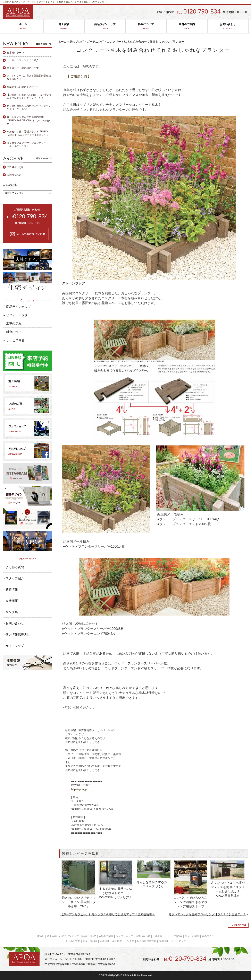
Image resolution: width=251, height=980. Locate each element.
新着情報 (105, 941)
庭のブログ (77, 42)
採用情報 (164, 941)
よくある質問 (73, 941)
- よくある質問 (14, 567)
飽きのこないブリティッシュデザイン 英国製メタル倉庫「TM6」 (79, 902)
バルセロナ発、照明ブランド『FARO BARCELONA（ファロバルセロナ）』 (28, 133)
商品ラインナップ (105, 26)
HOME (41, 936)
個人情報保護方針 (147, 941)
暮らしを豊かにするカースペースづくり (153, 884)
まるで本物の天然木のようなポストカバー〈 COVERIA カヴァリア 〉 (116, 893)
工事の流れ (159, 936)
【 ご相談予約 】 (79, 76)
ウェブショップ (124, 936)
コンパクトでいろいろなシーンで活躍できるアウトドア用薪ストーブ (190, 902)
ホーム (23, 26)
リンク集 (129, 941)
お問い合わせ (228, 26)
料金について (146, 26)
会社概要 (117, 941)
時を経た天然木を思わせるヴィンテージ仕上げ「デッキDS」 (29, 108)
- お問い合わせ (14, 623)
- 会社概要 (11, 601)
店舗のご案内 (187, 26)
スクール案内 (192, 936)
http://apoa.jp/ (79, 789)
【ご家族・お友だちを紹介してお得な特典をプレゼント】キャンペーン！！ (29, 96)
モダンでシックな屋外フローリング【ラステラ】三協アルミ (207, 914)
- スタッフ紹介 (14, 578)
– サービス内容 (14, 340)
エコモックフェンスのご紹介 (23, 60)
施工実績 (64, 26)
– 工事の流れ (13, 323)
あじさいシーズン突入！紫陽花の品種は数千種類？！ (29, 77)
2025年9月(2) (14, 175)
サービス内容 (175, 936)
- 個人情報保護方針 (17, 634)
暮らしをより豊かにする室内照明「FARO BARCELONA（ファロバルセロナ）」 (29, 121)
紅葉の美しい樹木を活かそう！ (24, 87)
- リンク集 (11, 612)
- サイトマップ (14, 646)
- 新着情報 (11, 589)
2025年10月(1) (15, 167)
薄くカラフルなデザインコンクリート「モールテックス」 (28, 145)
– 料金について (14, 332)
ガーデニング (95, 42)
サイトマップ (178, 941)
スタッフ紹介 (90, 941)
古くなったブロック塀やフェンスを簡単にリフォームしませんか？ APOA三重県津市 (228, 889)
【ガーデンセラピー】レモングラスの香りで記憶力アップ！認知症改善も (108, 914)
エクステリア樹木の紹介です (23, 68)
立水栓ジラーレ (15, 53)
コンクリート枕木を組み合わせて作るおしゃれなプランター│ (77, 2)
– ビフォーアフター (17, 315)
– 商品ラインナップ (17, 307)
